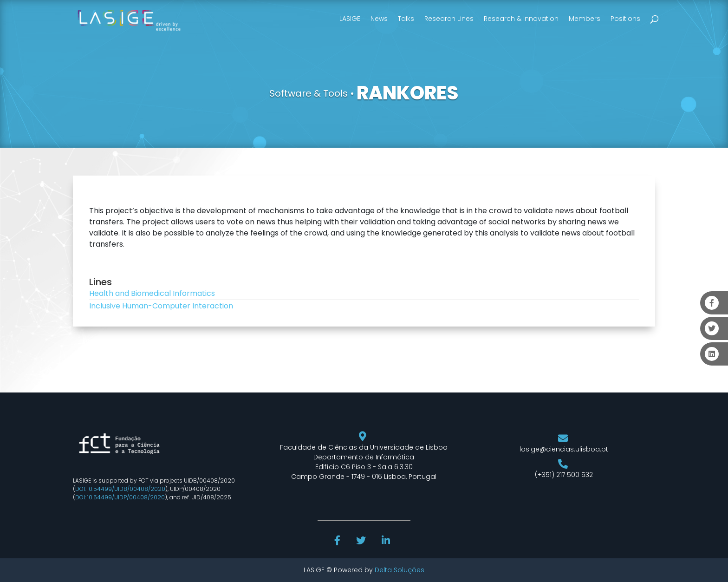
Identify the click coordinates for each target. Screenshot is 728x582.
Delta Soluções (400, 570)
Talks (406, 19)
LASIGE (350, 19)
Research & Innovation (521, 19)
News (379, 19)
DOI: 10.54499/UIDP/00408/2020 (120, 497)
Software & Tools (309, 93)
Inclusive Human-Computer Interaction (161, 306)
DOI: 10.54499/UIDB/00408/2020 (120, 489)
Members (585, 19)
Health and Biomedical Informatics (152, 293)
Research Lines (449, 19)
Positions (625, 19)
